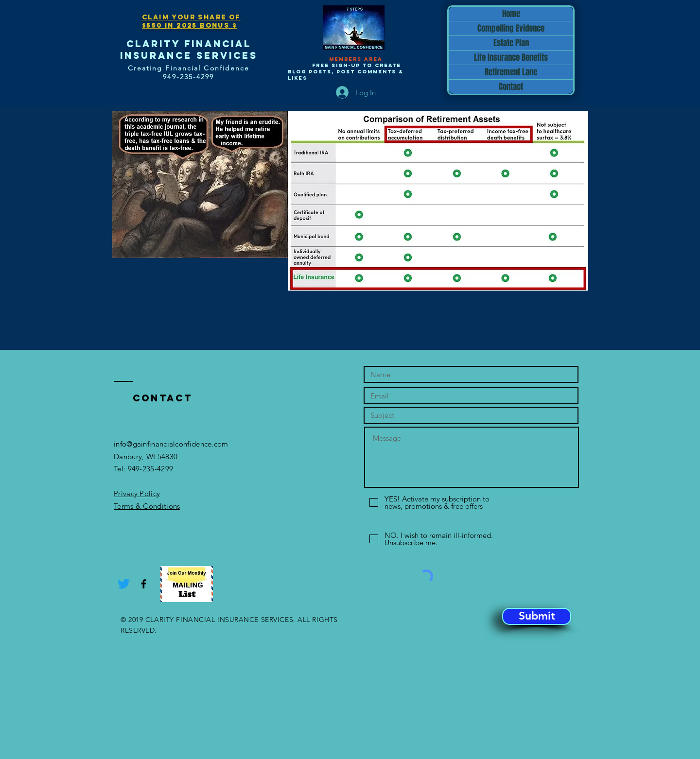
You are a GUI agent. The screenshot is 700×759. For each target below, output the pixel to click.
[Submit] (537, 616)
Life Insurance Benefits (511, 58)
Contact (511, 87)
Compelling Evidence (511, 28)
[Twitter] (124, 584)
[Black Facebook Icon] (144, 584)
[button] (187, 584)
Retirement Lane (511, 72)
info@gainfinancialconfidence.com (171, 444)
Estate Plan (511, 43)
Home (511, 14)
